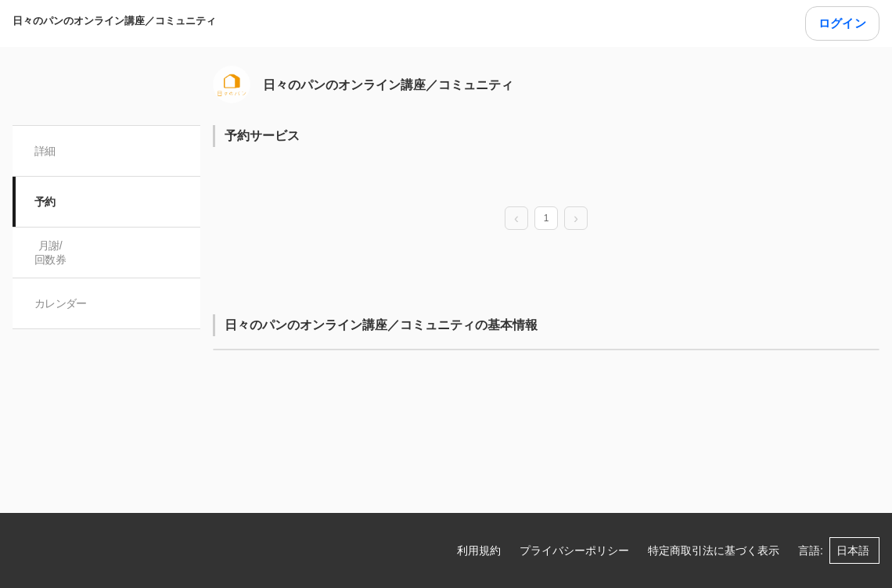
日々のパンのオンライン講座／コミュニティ (114, 21)
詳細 (45, 151)
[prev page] (516, 219)
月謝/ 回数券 (50, 253)
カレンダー (61, 303)
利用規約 (479, 550)
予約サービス (262, 136)
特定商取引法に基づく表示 (714, 550)
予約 (45, 202)
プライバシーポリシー (574, 550)
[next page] (576, 219)
